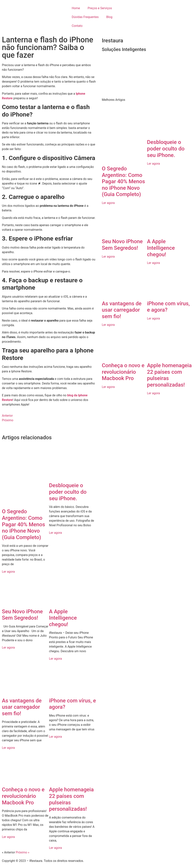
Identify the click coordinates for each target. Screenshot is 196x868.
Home (76, 8)
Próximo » (22, 852)
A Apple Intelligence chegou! (63, 618)
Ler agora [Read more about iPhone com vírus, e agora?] (55, 737)
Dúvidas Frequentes (85, 17)
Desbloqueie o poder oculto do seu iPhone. (68, 492)
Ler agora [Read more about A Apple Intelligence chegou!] (55, 659)
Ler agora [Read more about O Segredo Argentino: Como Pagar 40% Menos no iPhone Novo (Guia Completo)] (8, 572)
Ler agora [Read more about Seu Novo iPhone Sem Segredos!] (8, 648)
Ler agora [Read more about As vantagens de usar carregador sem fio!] (8, 748)
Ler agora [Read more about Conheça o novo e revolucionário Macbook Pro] (8, 837)
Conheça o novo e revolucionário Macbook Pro (23, 796)
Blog (109, 17)
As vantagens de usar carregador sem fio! (22, 707)
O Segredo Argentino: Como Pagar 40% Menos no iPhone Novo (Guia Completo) (23, 524)
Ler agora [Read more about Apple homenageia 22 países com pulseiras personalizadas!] (55, 848)
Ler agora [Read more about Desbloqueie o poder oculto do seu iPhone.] (55, 533)
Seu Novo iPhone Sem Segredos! (22, 615)
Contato (77, 26)
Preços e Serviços (100, 8)
